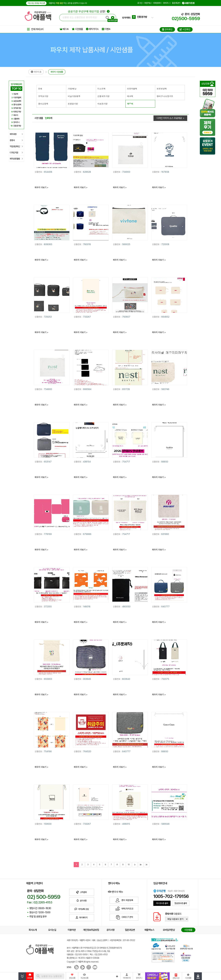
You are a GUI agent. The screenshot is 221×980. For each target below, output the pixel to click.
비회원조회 (157, 3)
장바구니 (166, 3)
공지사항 (110, 930)
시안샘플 (77, 29)
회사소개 (33, 930)
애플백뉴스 (149, 930)
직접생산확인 (16, 146)
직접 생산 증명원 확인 (36, 3)
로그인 (140, 3)
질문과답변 (176, 3)
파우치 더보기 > (42, 187)
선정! (89, 11)
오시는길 (52, 930)
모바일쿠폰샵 (169, 930)
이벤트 (106, 29)
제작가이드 (92, 29)
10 (129, 865)
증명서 (16, 140)
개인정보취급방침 (91, 930)
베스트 (64, 29)
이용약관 (72, 930)
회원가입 (147, 3)
